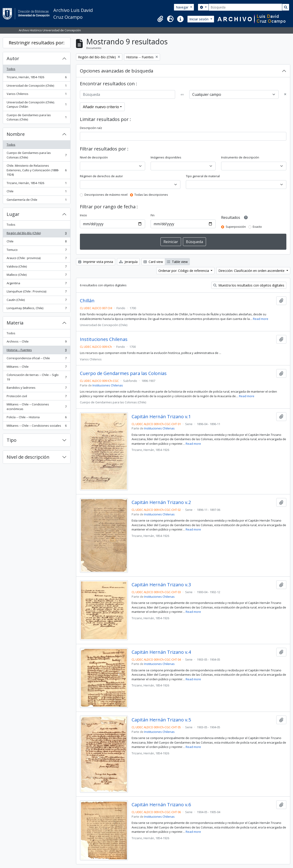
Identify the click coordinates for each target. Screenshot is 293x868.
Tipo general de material (203, 176)
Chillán (87, 301)
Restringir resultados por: (37, 43)
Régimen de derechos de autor (101, 176)
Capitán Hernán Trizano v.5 (161, 720)
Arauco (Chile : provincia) (37, 259)
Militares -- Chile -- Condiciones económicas (37, 407)
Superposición (236, 227)
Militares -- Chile (37, 368)
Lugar (13, 214)
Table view (177, 262)
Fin (153, 215)
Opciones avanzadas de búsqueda (117, 71)
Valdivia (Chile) (37, 267)
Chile (37, 192)
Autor (13, 58)
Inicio (83, 215)
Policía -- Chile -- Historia (37, 418)
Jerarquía (128, 262)
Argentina (37, 284)
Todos (11, 69)
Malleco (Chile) (37, 276)
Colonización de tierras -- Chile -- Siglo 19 (37, 377)
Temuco (37, 251)
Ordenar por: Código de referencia (184, 271)
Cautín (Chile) (37, 301)
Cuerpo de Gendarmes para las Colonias (123, 373)
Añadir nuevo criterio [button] (101, 107)
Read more (261, 319)
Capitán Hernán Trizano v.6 (161, 805)
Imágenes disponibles (166, 157)
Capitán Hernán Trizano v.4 (161, 652)
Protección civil (37, 397)
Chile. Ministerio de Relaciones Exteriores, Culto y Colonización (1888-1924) (37, 170)
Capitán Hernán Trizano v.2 (161, 502)
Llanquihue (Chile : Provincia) (37, 292)
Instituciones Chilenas (104, 339)
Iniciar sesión (199, 19)
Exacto (257, 227)
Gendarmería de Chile (37, 201)
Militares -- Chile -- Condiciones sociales (37, 427)
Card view (153, 262)
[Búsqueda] (245, 7)
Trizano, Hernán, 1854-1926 (37, 78)
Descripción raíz (91, 128)
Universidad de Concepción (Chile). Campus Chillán (37, 104)
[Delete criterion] (285, 94)
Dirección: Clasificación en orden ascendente (252, 271)
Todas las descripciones (151, 195)
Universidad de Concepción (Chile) (37, 87)
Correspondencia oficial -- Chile (37, 359)
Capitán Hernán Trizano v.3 (161, 585)
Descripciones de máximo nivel (106, 195)
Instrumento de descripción (240, 157)
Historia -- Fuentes (37, 351)
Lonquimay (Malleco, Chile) (37, 309)
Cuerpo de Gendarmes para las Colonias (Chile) (37, 117)
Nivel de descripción (28, 457)
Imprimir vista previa (96, 262)
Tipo (12, 440)
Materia (15, 323)
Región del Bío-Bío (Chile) (37, 234)
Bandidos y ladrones (37, 389)
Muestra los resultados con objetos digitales (249, 285)
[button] (160, 19)
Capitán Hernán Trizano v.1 (161, 417)
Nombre (16, 134)
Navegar (183, 7)
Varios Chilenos (37, 95)
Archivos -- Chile (37, 342)
